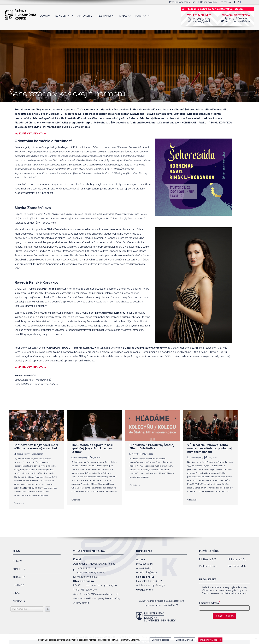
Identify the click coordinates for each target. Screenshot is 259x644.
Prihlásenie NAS (208, 566)
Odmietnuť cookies (160, 640)
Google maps (144, 590)
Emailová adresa (210, 603)
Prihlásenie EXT (208, 559)
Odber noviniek (208, 2)
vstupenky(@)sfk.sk (202, 21)
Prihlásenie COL (237, 559)
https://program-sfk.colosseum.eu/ (144, 356)
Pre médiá (225, 2)
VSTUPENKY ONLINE (199, 15)
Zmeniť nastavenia (185, 640)
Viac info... (136, 640)
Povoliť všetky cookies (211, 640)
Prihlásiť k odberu (224, 616)
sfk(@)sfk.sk (151, 573)
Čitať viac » (19, 504)
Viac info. (242, 593)
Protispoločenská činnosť (183, 2)
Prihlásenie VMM (237, 566)
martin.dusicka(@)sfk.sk (237, 21)
